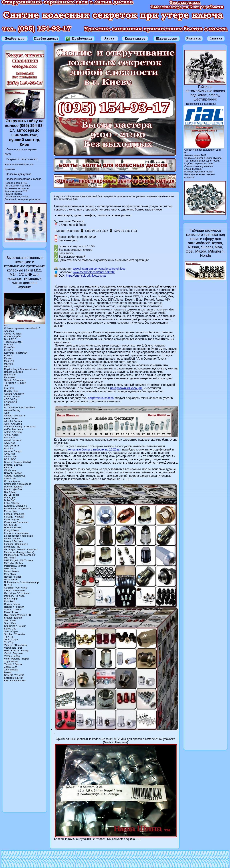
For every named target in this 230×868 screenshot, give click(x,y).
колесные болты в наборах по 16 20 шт (94, 449)
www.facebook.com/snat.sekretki (94, 272)
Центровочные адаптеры (201, 104)
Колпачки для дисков (19, 174)
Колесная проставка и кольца (24, 179)
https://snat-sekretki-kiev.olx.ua (86, 276)
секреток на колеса (101, 398)
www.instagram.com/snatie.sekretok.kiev (99, 269)
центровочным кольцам (126, 388)
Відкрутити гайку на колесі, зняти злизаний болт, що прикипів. (21, 164)
